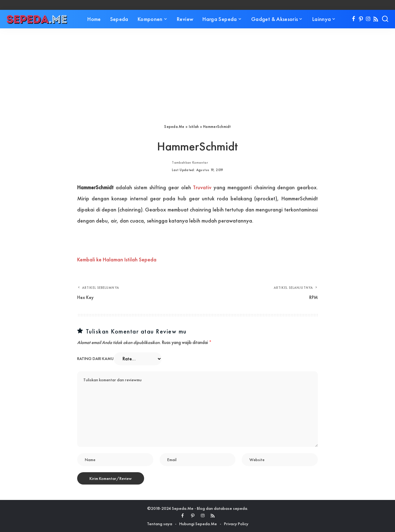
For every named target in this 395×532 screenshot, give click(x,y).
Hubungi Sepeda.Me (198, 524)
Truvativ (202, 187)
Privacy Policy (236, 524)
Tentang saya (160, 524)
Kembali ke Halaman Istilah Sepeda (117, 259)
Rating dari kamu (95, 359)
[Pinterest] (361, 19)
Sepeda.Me (174, 127)
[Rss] (376, 19)
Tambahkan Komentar (190, 162)
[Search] (385, 19)
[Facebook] (353, 19)
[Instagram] (368, 19)
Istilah (194, 127)
